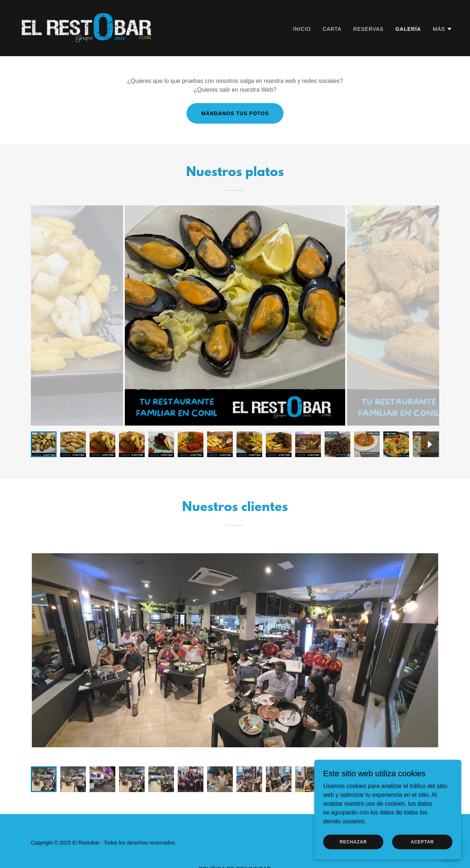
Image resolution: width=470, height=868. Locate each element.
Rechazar (353, 842)
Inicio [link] (302, 29)
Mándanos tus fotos (235, 113)
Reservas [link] (368, 29)
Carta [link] (332, 29)
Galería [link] (408, 29)
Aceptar (422, 842)
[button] (443, 29)
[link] (88, 28)
